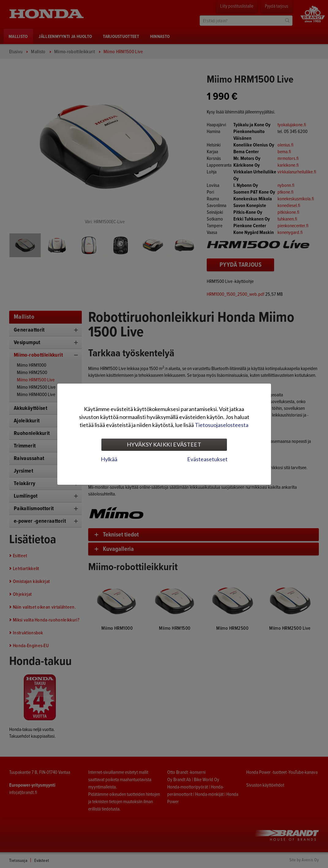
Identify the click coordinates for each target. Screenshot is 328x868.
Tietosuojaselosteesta (222, 425)
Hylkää (109, 459)
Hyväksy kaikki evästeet (164, 444)
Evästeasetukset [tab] (207, 459)
